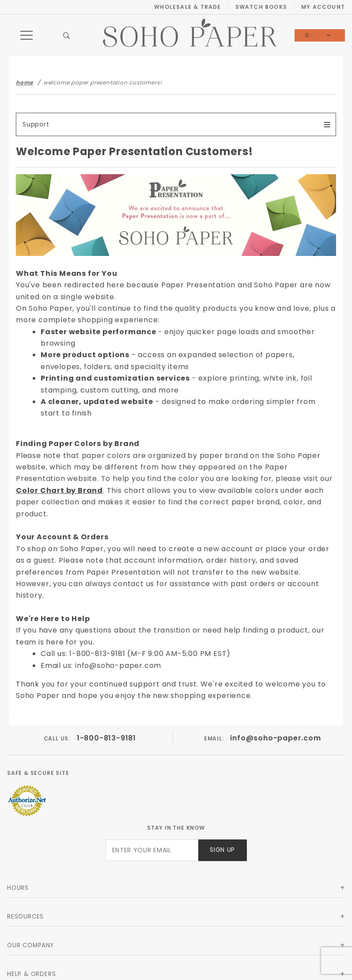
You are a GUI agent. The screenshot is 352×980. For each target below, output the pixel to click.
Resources (25, 917)
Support (36, 124)
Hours (18, 888)
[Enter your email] (152, 850)
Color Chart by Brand (59, 490)
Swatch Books (261, 7)
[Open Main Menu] (27, 35)
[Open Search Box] (67, 35)
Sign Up (222, 850)
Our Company (30, 945)
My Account (323, 7)
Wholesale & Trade (187, 7)
